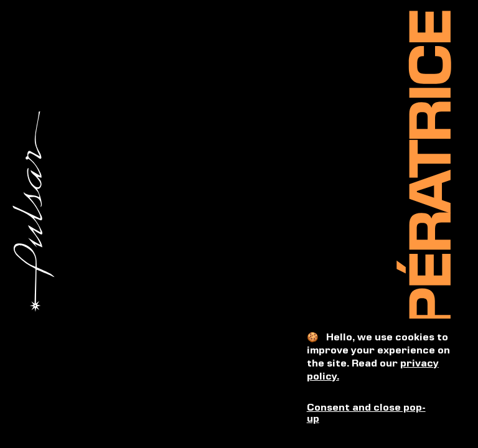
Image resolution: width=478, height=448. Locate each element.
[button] (382, 414)
